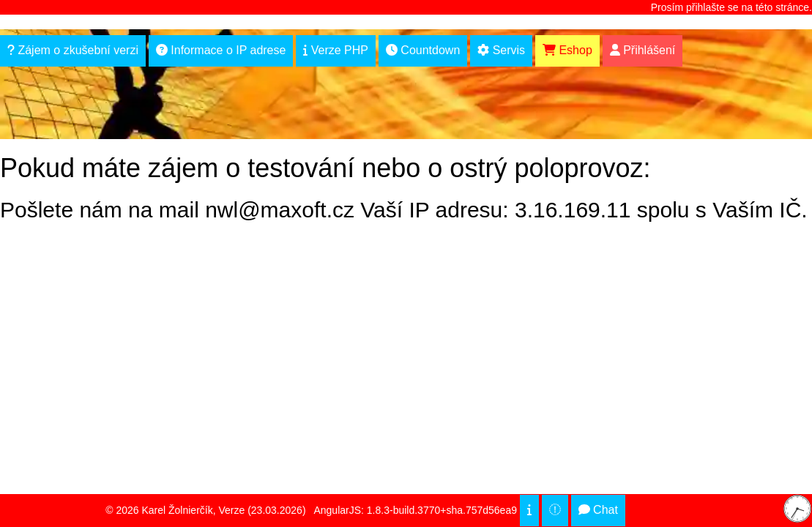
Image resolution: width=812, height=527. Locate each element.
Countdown (423, 50)
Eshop (567, 50)
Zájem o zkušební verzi (73, 50)
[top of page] (555, 511)
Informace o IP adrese (221, 50)
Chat (598, 510)
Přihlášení (643, 50)
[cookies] (529, 511)
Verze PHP (336, 50)
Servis (501, 50)
